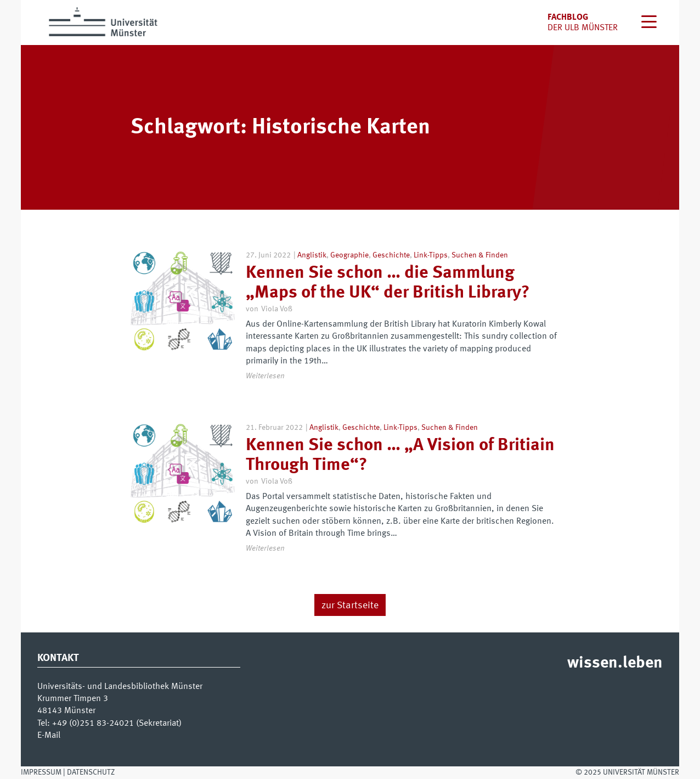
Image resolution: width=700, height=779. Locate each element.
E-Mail (49, 736)
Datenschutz (91, 772)
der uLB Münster (583, 28)
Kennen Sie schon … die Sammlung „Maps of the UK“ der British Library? (388, 283)
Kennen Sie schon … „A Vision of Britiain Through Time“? (400, 455)
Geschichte (391, 255)
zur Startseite (350, 606)
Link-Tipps (431, 255)
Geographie (349, 255)
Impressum (41, 772)
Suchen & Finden (480, 255)
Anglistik (312, 255)
